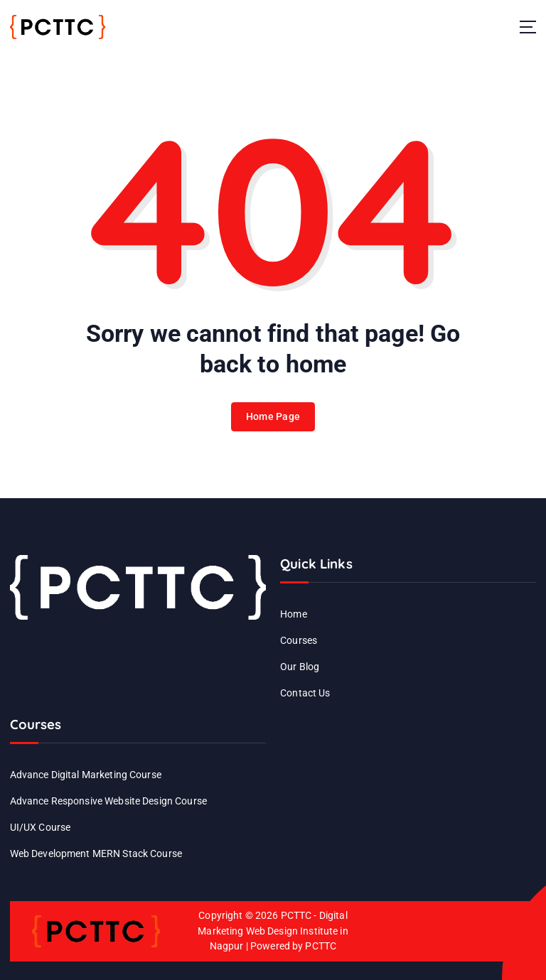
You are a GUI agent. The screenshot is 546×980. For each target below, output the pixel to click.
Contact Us (305, 693)
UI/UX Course (41, 827)
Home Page (273, 420)
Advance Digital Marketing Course (86, 775)
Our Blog (300, 667)
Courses (299, 640)
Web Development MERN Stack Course (96, 854)
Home (294, 614)
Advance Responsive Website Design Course (108, 801)
